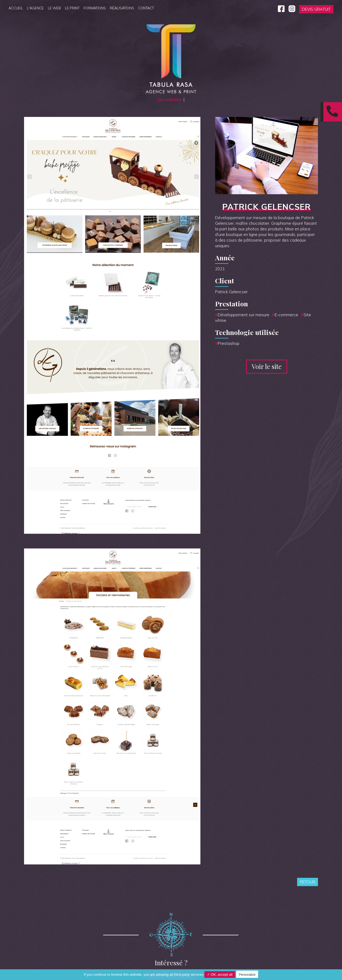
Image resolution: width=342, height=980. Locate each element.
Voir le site (267, 366)
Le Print (72, 8)
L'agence (35, 8)
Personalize (247, 975)
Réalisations (122, 8)
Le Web (54, 8)
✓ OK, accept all (220, 975)
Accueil (16, 8)
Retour (308, 882)
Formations (95, 8)
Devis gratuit (316, 9)
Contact (146, 8)
